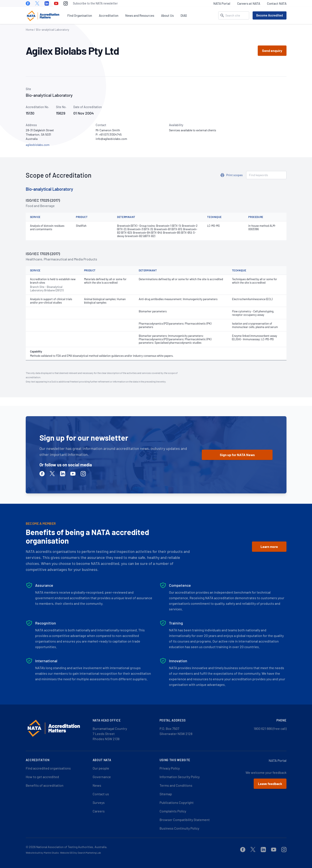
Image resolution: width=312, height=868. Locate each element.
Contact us (101, 794)
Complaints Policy (173, 811)
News (97, 785)
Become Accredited (270, 15)
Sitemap (166, 794)
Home (30, 29)
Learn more (269, 547)
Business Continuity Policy (179, 828)
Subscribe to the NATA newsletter (95, 3)
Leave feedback (270, 784)
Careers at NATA (249, 3)
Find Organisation (80, 15)
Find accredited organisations (48, 768)
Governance (102, 777)
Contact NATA (277, 3)
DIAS (184, 15)
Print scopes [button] (234, 175)
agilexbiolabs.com (38, 145)
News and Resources (140, 15)
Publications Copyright (177, 802)
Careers (99, 811)
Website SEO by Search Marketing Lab (81, 853)
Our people (101, 768)
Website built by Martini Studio (42, 853)
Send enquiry (272, 51)
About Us (167, 15)
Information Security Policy (180, 777)
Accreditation (109, 15)
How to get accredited (42, 777)
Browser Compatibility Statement (185, 820)
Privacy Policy (170, 768)
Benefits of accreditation (45, 785)
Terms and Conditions (176, 785)
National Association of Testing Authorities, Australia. (72, 847)
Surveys (99, 802)
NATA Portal (222, 3)
